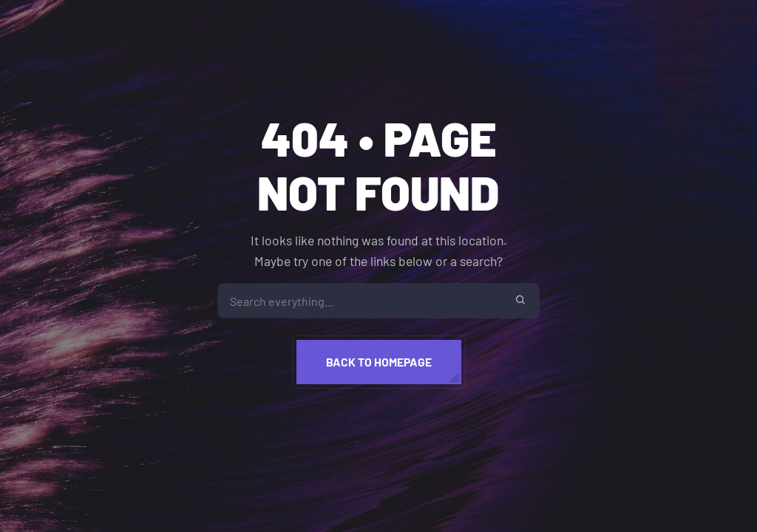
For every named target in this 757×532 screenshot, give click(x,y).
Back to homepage (379, 362)
